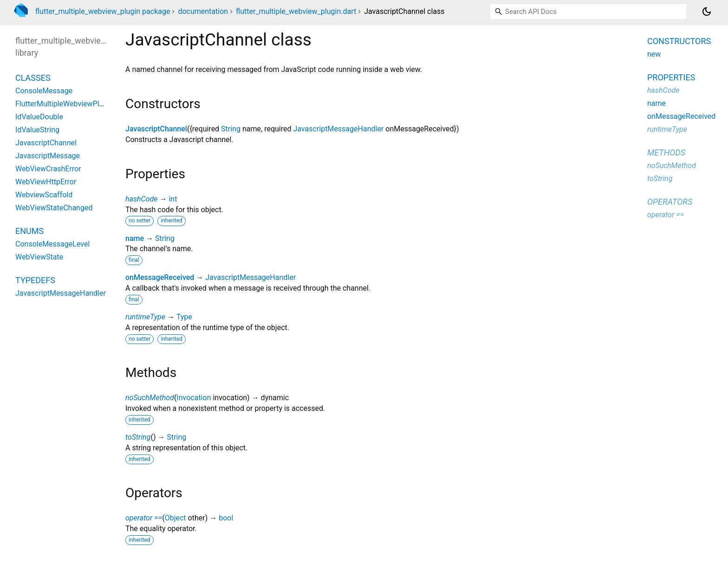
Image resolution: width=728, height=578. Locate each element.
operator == (144, 518)
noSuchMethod (150, 398)
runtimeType (145, 317)
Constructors (679, 41)
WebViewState (39, 257)
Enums (29, 231)
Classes (33, 78)
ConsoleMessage (44, 91)
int (173, 199)
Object (175, 518)
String (231, 129)
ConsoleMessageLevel (52, 244)
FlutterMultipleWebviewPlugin (64, 104)
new (654, 54)
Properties (671, 77)
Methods (666, 153)
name (135, 238)
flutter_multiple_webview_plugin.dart (296, 11)
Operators (670, 202)
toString (138, 437)
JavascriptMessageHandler (338, 129)
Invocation (194, 398)
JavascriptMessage (48, 156)
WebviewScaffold (44, 195)
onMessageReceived (160, 277)
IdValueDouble (39, 117)
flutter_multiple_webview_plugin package (103, 11)
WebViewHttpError (46, 182)
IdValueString (37, 130)
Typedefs (35, 280)
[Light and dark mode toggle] (707, 12)
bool (226, 518)
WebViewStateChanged (54, 208)
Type (184, 317)
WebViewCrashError (48, 169)
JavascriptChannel (156, 129)
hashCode (141, 199)
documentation (203, 11)
